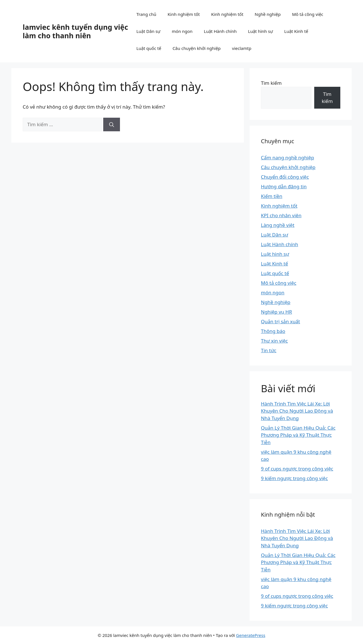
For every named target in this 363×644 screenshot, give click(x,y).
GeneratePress (251, 635)
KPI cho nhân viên (281, 215)
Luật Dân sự (148, 31)
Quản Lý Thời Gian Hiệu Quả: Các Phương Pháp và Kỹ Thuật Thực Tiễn (298, 435)
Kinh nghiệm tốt (184, 14)
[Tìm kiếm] (112, 124)
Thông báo (273, 331)
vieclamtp (242, 48)
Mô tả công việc (308, 14)
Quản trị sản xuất (280, 321)
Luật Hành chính (220, 31)
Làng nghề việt (278, 225)
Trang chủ (146, 14)
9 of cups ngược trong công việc (297, 469)
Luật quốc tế (149, 48)
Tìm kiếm (271, 83)
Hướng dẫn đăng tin (284, 186)
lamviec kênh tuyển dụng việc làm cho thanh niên (75, 31)
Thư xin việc (274, 341)
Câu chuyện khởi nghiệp (197, 48)
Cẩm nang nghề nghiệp (287, 158)
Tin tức (269, 350)
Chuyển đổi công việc (285, 177)
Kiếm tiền (272, 196)
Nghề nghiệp (268, 14)
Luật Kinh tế (296, 31)
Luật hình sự (261, 31)
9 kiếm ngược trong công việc (294, 478)
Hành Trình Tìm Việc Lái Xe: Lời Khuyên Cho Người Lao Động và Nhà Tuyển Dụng (297, 411)
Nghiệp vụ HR (276, 312)
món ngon (182, 31)
